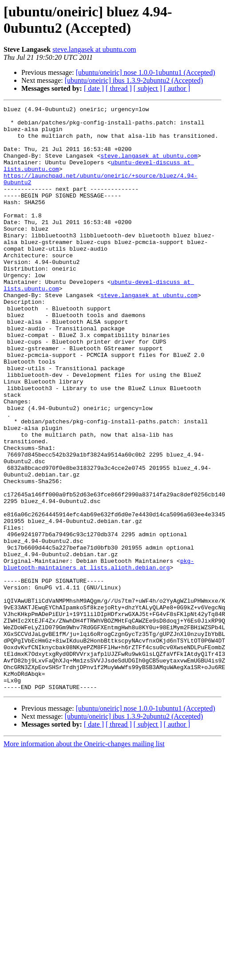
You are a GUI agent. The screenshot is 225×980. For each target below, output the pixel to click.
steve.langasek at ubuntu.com (94, 49)
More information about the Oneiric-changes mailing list (84, 861)
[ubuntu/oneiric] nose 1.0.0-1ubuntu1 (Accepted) (146, 72)
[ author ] (177, 88)
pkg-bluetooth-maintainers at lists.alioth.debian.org (99, 656)
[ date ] (94, 88)
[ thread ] (119, 88)
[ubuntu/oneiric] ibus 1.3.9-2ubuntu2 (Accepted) (134, 80)
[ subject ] (148, 88)
